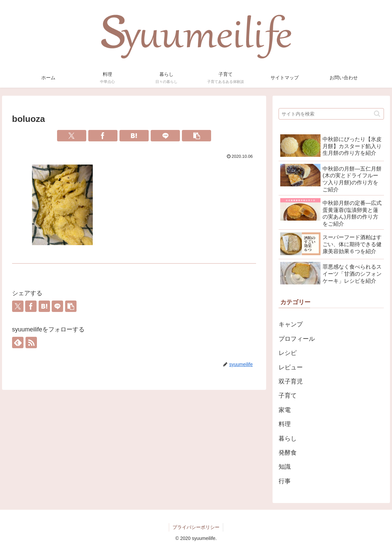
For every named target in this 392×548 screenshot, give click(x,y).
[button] (197, 136)
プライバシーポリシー (196, 527)
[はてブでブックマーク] (134, 136)
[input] (331, 114)
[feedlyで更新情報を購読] (18, 342)
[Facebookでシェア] (103, 136)
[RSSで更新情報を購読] (31, 342)
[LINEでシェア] (165, 136)
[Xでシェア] (72, 136)
